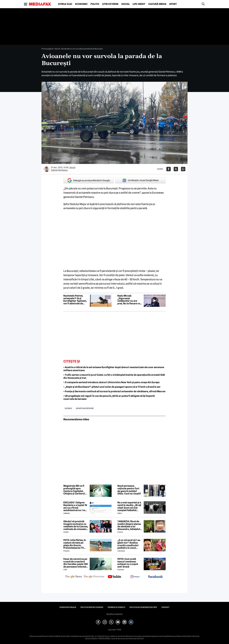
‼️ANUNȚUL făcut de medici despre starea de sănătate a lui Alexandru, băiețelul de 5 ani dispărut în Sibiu (129, 525)
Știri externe (110, 4)
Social (126, 4)
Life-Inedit (139, 4)
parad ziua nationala (85, 408)
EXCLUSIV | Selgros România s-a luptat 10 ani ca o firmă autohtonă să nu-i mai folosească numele (75, 506)
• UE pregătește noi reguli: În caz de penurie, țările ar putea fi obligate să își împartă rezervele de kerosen (109, 397)
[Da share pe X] (176, 169)
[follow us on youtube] (114, 577)
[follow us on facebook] (155, 577)
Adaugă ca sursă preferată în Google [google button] (89, 180)
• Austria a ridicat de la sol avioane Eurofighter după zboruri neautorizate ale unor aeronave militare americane (114, 369)
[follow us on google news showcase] (94, 577)
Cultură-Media (157, 4)
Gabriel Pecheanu (59, 170)
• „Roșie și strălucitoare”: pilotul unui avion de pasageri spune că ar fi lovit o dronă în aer (112, 387)
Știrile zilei (65, 4)
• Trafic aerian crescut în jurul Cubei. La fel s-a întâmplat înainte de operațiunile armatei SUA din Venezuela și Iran (114, 376)
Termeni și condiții (116, 607)
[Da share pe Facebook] (169, 169)
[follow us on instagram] (135, 577)
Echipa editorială (68, 607)
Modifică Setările (114, 614)
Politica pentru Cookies (92, 607)
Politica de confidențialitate (143, 607)
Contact (165, 607)
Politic (95, 4)
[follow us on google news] (74, 577)
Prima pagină (47, 49)
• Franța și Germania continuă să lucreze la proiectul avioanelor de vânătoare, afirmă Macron (114, 391)
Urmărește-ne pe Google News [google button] (140, 180)
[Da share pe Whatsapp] (183, 169)
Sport (173, 4)
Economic (81, 4)
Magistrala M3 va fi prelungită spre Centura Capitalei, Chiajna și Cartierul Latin (74, 490)
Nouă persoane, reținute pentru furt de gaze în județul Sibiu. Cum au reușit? (129, 490)
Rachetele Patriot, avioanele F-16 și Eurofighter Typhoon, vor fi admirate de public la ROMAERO (75, 300)
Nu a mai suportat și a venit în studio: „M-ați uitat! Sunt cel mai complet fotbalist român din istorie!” (129, 506)
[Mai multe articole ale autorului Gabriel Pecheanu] (47, 169)
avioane (68, 408)
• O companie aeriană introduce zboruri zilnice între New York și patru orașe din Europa (111, 382)
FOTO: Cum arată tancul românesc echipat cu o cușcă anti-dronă (128, 563)
